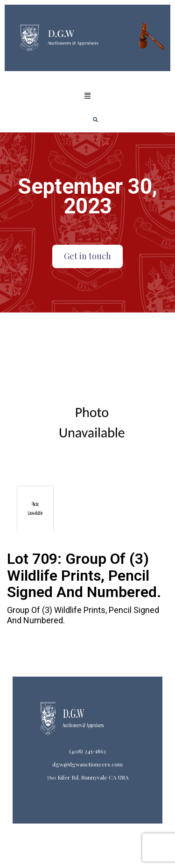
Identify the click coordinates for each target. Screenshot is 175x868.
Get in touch (87, 256)
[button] (87, 96)
